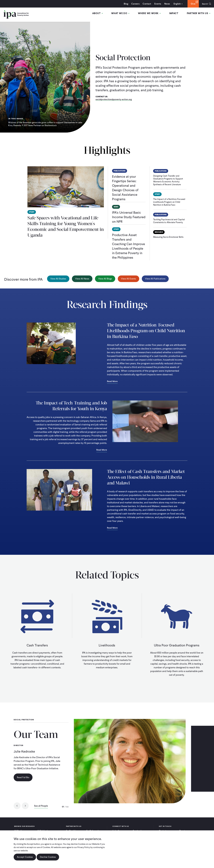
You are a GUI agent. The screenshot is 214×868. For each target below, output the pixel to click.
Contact (145, 4)
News (166, 4)
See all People (41, 806)
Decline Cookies (48, 857)
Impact (174, 13)
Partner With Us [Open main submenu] (199, 13)
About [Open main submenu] (99, 13)
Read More (112, 381)
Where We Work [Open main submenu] (150, 13)
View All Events (128, 279)
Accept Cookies (25, 857)
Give (192, 4)
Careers (134, 4)
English (176, 4)
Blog (125, 4)
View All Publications (155, 279)
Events (156, 4)
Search (204, 4)
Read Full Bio (23, 778)
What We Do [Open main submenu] (122, 13)
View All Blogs (105, 279)
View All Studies (58, 279)
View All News (82, 279)
